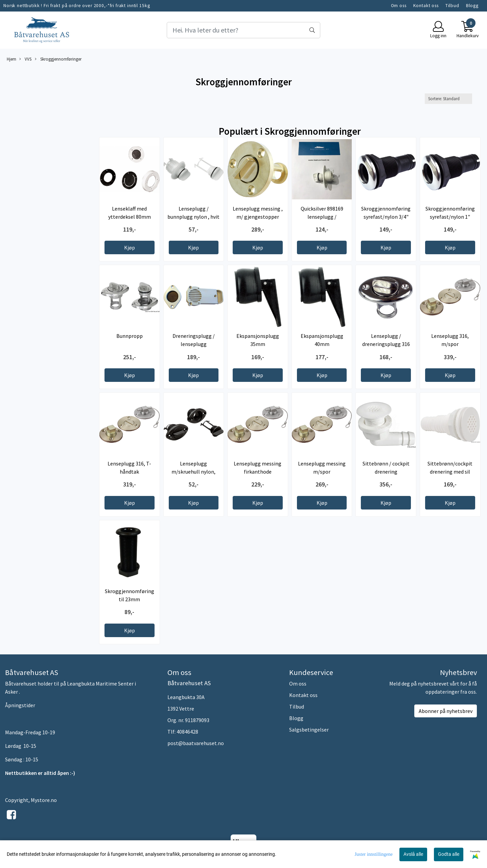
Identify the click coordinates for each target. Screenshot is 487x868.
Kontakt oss (426, 6)
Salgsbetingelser (309, 730)
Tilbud (452, 6)
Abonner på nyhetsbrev (446, 711)
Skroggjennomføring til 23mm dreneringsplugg (130, 599)
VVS (25, 59)
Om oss (399, 6)
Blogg (472, 6)
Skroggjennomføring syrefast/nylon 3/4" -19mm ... (386, 217)
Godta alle (449, 854)
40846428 (187, 732)
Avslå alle (413, 854)
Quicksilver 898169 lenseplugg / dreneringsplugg (322, 217)
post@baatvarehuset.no (196, 743)
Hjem (11, 59)
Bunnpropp (130, 336)
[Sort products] (448, 99)
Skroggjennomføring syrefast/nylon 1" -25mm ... (450, 217)
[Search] (243, 30)
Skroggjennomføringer (58, 59)
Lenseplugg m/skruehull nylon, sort (193, 472)
